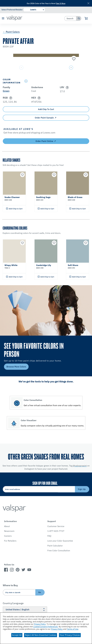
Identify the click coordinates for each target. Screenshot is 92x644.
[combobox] (70, 18)
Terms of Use (73, 629)
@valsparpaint (80, 466)
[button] (3, 19)
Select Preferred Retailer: (12, 10)
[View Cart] (86, 18)
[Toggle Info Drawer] (56, 81)
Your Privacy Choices (70, 635)
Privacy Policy (40, 624)
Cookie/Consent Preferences (45, 627)
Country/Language (13, 603)
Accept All (17, 635)
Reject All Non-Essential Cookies (41, 635)
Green (6, 91)
